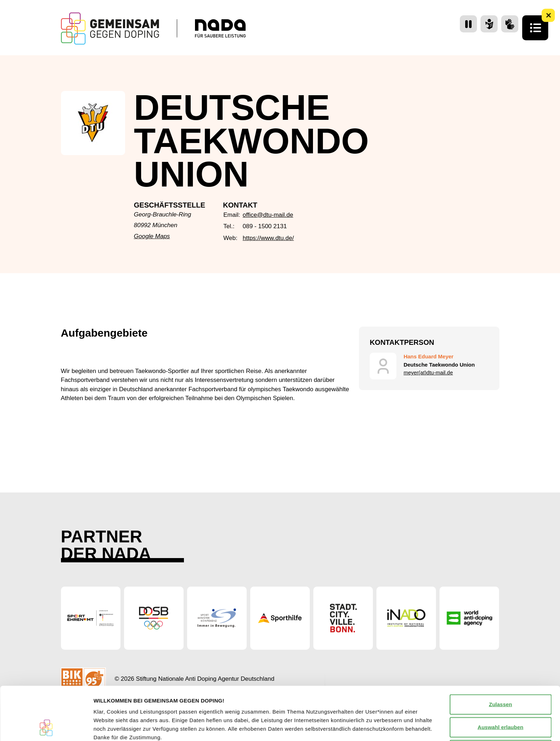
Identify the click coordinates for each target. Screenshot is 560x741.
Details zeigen (379, 727)
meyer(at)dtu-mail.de (428, 372)
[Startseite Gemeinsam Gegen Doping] (110, 29)
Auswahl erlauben (500, 677)
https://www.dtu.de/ (268, 238)
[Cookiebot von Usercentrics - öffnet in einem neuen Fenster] (46, 727)
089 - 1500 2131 (265, 226)
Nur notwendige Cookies (500, 700)
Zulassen (500, 654)
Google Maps (152, 236)
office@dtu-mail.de (268, 215)
